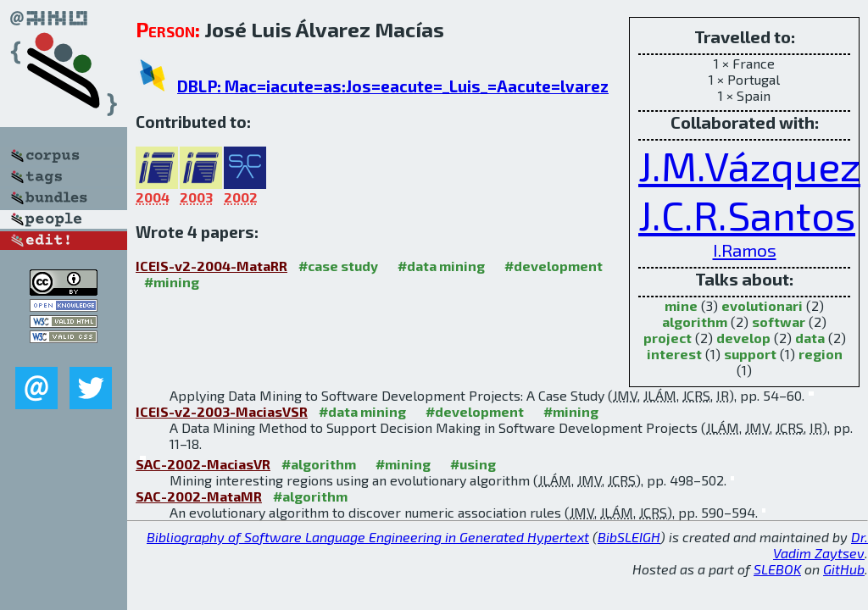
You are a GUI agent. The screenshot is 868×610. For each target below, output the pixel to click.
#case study (338, 266)
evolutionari (762, 305)
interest (674, 354)
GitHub (844, 569)
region (821, 354)
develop (743, 338)
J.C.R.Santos (747, 214)
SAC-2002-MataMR (199, 496)
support (750, 354)
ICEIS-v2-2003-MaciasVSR (222, 411)
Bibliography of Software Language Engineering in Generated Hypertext (368, 537)
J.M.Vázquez (749, 165)
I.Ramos (745, 250)
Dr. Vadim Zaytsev (821, 545)
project (668, 338)
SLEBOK (777, 569)
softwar (779, 322)
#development (554, 266)
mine (681, 305)
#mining (172, 282)
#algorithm (319, 464)
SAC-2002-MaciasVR (203, 464)
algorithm (695, 322)
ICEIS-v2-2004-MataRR (211, 266)
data (810, 338)
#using (473, 464)
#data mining (441, 266)
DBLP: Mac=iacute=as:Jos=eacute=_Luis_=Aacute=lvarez (393, 86)
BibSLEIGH (629, 537)
